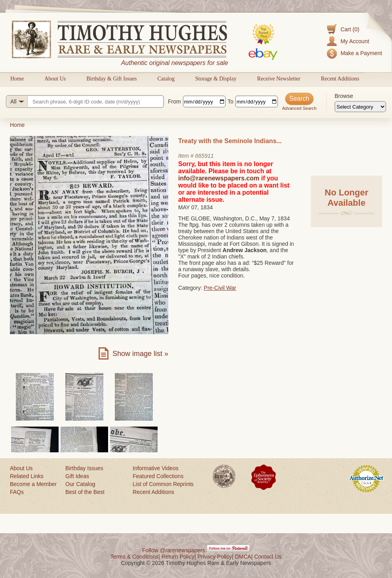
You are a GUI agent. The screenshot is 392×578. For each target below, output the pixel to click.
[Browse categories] (360, 107)
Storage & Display (216, 79)
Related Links (27, 476)
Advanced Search (299, 108)
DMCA (243, 557)
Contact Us (268, 557)
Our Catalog (80, 484)
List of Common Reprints (163, 484)
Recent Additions (340, 79)
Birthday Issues (84, 468)
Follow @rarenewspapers (174, 550)
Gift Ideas (77, 476)
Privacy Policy (215, 557)
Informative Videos (156, 468)
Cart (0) (350, 29)
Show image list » (140, 354)
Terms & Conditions (134, 557)
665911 (205, 156)
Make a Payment (361, 53)
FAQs (17, 492)
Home (17, 79)
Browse (344, 96)
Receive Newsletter (279, 79)
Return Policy (178, 557)
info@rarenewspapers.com (219, 178)
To (231, 101)
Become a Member (33, 484)
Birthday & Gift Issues (111, 79)
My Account (355, 41)
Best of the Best (85, 492)
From (174, 101)
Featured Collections (158, 476)
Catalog (166, 79)
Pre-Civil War (220, 288)
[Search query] (85, 101)
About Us (55, 79)
